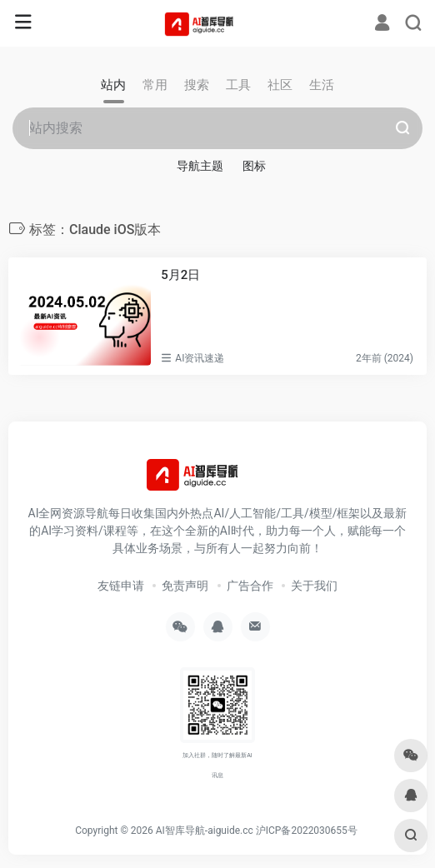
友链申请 (121, 586)
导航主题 (200, 166)
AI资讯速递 (200, 358)
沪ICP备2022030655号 (307, 831)
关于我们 (314, 586)
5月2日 (180, 275)
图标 (254, 166)
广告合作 (250, 586)
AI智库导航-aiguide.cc (205, 831)
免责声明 (185, 586)
